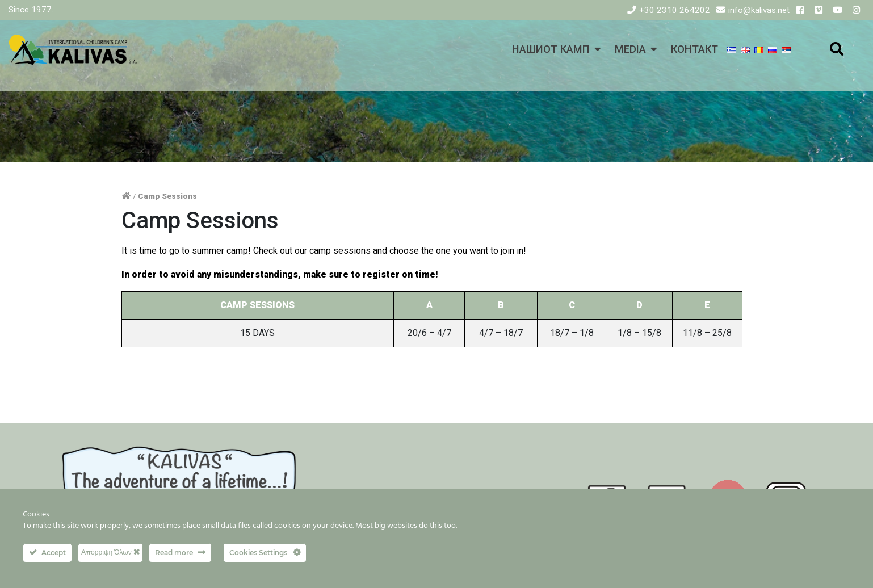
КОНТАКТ (694, 49)
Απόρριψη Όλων (110, 552)
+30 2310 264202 (675, 10)
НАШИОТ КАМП (551, 49)
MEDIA (630, 49)
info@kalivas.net (759, 10)
